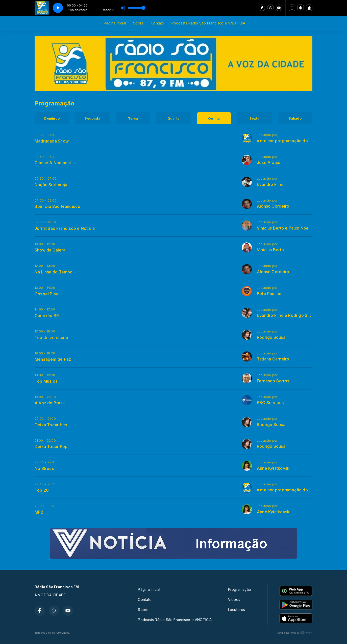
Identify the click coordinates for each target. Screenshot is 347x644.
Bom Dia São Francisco (57, 206)
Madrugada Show (52, 141)
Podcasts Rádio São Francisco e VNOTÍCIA (208, 23)
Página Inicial (115, 23)
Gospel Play (46, 294)
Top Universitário (52, 338)
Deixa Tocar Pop (51, 446)
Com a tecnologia (295, 633)
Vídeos (234, 599)
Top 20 (42, 490)
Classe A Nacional (53, 163)
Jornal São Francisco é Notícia (65, 228)
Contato (157, 23)
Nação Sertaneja (51, 185)
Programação (240, 589)
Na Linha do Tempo (54, 272)
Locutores (237, 610)
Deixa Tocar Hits (51, 425)
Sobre (138, 23)
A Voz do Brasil (50, 403)
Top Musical (47, 381)
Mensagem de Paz (53, 359)
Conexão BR (47, 316)
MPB (39, 512)
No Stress (44, 468)
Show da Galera (50, 250)
